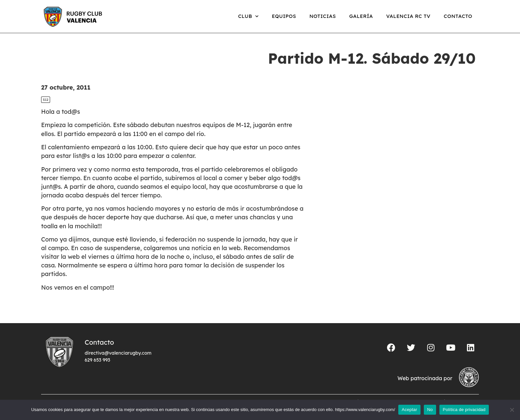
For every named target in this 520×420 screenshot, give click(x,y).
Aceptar (409, 410)
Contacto (458, 16)
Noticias (323, 16)
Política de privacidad (464, 410)
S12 (46, 100)
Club (248, 16)
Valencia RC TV (408, 16)
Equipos (284, 16)
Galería (361, 16)
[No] (512, 410)
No (430, 410)
